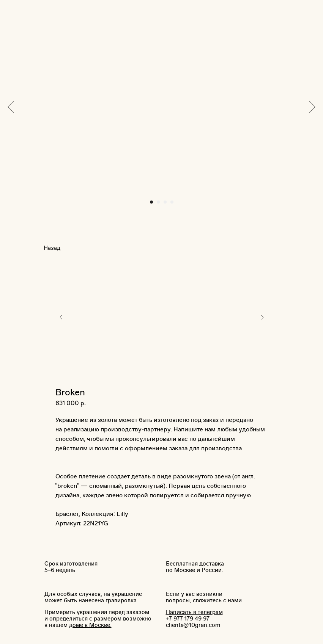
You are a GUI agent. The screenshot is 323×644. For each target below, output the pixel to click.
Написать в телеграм (194, 612)
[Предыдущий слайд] (11, 107)
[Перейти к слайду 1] (151, 202)
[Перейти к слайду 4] (172, 202)
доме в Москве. (90, 625)
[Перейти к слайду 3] (165, 202)
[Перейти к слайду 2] (158, 202)
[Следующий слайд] (312, 107)
